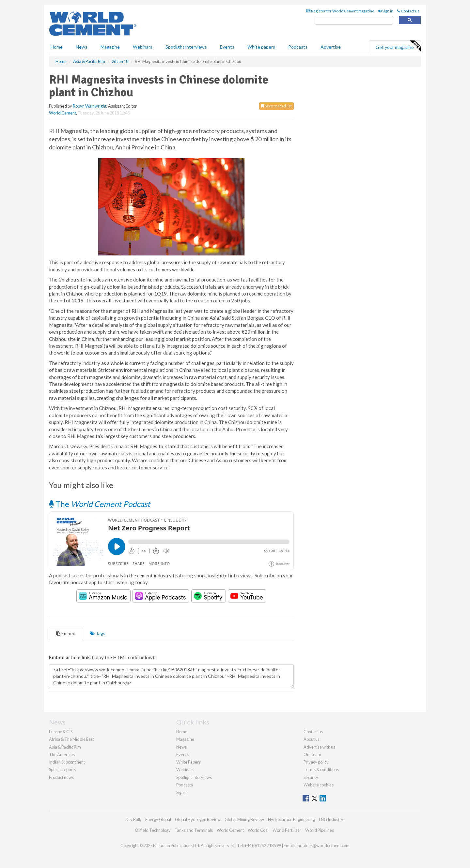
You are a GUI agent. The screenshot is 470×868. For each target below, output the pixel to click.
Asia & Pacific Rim (65, 747)
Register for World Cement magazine (340, 11)
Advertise (331, 47)
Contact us (408, 11)
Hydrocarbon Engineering (291, 819)
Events (227, 47)
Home (57, 47)
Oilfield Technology (153, 830)
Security (311, 777)
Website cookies (319, 785)
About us (312, 739)
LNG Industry (331, 819)
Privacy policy (316, 762)
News (181, 747)
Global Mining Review (244, 819)
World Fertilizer (287, 830)
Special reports (62, 769)
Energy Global (158, 819)
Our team (312, 754)
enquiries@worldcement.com (322, 845)
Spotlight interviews (186, 47)
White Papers (188, 762)
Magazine (110, 47)
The (100, 504)
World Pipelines (320, 830)
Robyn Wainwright (90, 106)
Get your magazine (398, 46)
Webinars (143, 47)
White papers (261, 47)
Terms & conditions (321, 769)
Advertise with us (319, 747)
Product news (61, 777)
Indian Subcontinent (67, 762)
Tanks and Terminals (194, 830)
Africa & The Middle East (71, 739)
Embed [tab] (66, 633)
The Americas (62, 754)
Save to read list (276, 106)
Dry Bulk (133, 819)
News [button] (82, 47)
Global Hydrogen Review (198, 819)
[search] (354, 20)
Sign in (386, 11)
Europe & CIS (61, 732)
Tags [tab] (98, 633)
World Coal (258, 830)
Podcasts (298, 47)
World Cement (63, 113)
